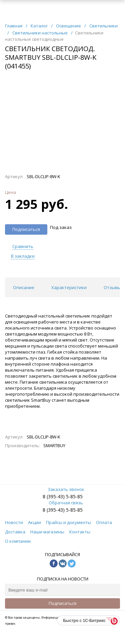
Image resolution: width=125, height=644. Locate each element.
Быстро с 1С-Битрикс (84, 621)
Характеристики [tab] (69, 287)
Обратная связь (62, 503)
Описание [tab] (24, 287)
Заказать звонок (63, 489)
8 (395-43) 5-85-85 (63, 496)
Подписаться (62, 603)
